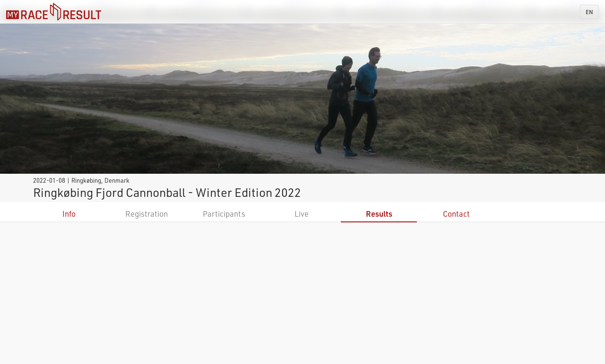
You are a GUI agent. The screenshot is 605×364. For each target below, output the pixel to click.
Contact (456, 214)
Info (69, 214)
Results (379, 214)
